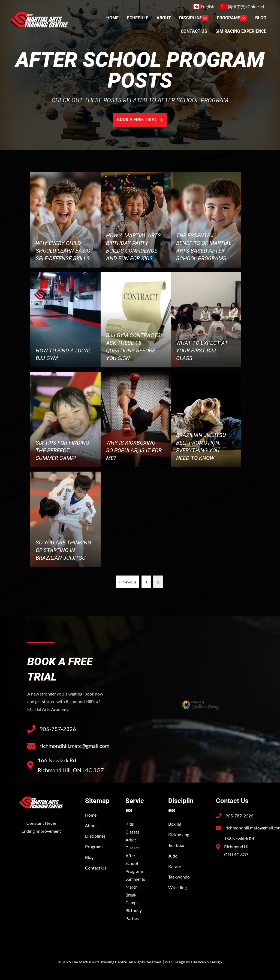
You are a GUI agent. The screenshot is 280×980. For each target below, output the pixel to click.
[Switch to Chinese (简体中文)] (242, 7)
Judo (173, 856)
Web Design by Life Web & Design (193, 962)
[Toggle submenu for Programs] (243, 18)
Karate (175, 866)
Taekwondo (179, 877)
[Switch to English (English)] (203, 7)
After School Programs (135, 863)
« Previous (128, 582)
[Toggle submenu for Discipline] (205, 18)
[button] (140, 120)
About (91, 825)
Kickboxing (179, 834)
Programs (94, 846)
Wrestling (177, 887)
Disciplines (95, 836)
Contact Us (96, 868)
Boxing (175, 824)
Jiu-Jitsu (176, 845)
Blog (89, 857)
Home (91, 815)
